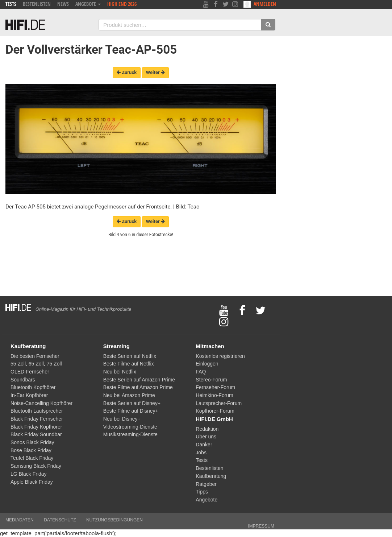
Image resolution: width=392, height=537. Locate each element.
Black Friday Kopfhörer (36, 427)
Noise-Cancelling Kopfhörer (41, 403)
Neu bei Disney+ (122, 419)
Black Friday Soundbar (36, 434)
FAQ (201, 372)
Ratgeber (206, 484)
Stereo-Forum (211, 380)
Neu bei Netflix (120, 372)
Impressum (261, 526)
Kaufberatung (211, 476)
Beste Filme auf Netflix (129, 364)
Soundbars (23, 380)
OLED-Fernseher (30, 372)
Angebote (88, 4)
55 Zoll (18, 364)
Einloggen (207, 364)
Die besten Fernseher (35, 356)
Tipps (202, 492)
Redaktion (207, 429)
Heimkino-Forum (214, 395)
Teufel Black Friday (32, 458)
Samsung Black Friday (36, 466)
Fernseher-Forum (215, 387)
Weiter (155, 72)
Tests (11, 4)
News (63, 4)
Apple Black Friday (32, 482)
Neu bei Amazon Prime (129, 395)
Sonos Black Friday (32, 442)
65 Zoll (36, 364)
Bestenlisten (37, 4)
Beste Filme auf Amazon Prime (138, 387)
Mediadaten (20, 520)
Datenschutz (60, 520)
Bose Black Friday (31, 450)
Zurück (127, 72)
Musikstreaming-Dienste (130, 434)
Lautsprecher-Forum (219, 403)
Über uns (206, 437)
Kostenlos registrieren (220, 356)
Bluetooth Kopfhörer (33, 387)
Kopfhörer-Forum (215, 411)
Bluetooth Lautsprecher (37, 411)
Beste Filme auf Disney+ (131, 411)
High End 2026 (122, 4)
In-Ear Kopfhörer (29, 395)
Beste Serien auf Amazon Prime (139, 380)
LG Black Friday (29, 474)
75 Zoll (54, 364)
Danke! (204, 445)
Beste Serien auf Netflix (130, 356)
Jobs (201, 453)
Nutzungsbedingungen (114, 520)
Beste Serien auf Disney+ (132, 403)
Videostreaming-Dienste (130, 427)
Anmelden (260, 4)
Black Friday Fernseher (37, 419)
